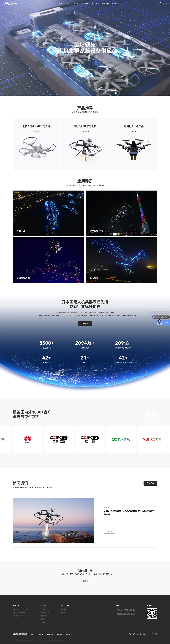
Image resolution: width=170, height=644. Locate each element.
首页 (61, 4)
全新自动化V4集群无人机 (21, 609)
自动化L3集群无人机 (19, 613)
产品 (67, 4)
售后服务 (64, 613)
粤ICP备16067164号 (62, 641)
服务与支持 (95, 4)
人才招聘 (115, 4)
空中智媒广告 (45, 613)
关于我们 (106, 4)
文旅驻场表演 (45, 616)
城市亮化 (43, 619)
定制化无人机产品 (18, 616)
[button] (148, 414)
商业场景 (75, 4)
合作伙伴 (85, 4)
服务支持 (50, 634)
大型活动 (43, 609)
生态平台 (64, 609)
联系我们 (69, 634)
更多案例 (43, 622)
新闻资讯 (41, 634)
